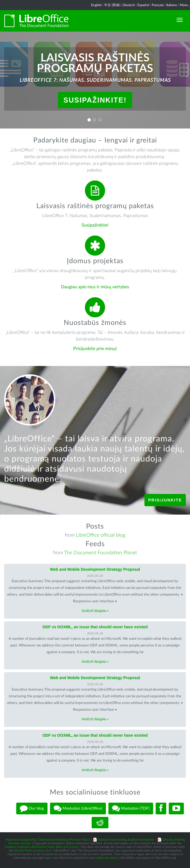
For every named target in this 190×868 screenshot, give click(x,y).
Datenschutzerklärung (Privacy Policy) (64, 840)
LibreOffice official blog (101, 535)
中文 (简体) (112, 5)
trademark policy (107, 858)
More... (185, 5)
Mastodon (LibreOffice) (78, 808)
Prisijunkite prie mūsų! (95, 349)
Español (143, 5)
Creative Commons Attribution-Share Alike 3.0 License (42, 847)
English (96, 5)
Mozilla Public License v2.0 (32, 851)
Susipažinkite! (95, 100)
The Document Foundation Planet (100, 553)
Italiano (172, 5)
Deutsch (129, 5)
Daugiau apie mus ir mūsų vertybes (95, 287)
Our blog (32, 808)
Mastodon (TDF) (131, 808)
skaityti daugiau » (95, 611)
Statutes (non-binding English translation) (126, 840)
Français (158, 5)
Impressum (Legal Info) (21, 840)
